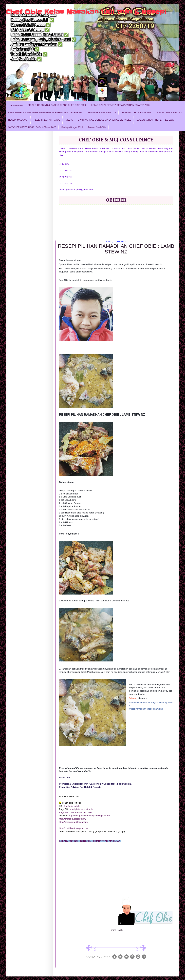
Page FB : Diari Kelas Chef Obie (75, 812)
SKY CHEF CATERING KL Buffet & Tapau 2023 (32, 127)
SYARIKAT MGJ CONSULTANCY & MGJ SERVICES (105, 120)
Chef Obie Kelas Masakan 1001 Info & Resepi (86, 12)
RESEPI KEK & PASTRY (169, 112)
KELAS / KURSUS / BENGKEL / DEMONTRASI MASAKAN (90, 841)
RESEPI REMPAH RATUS (47, 120)
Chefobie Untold (72, 806)
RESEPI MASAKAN (18, 120)
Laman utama (16, 105)
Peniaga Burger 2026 (72, 127)
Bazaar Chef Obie (97, 127)
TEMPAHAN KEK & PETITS (102, 112)
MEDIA (69, 120)
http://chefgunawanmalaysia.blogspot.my (89, 816)
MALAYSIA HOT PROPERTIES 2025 (155, 120)
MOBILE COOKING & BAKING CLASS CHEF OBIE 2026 (57, 105)
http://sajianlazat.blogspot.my (74, 822)
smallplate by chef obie (81, 809)
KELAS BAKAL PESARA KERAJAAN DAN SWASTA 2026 (120, 105)
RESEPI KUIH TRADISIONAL (136, 112)
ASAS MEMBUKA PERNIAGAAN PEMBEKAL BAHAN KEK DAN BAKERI (45, 112)
